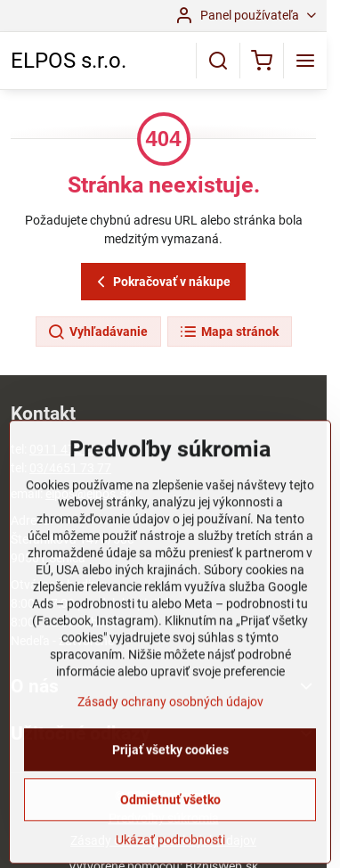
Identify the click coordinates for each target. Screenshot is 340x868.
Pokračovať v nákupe (161, 282)
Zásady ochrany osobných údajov (170, 760)
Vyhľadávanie (97, 332)
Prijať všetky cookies (170, 808)
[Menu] (305, 61)
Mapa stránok (229, 332)
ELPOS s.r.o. (69, 61)
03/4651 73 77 (70, 468)
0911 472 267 (68, 449)
